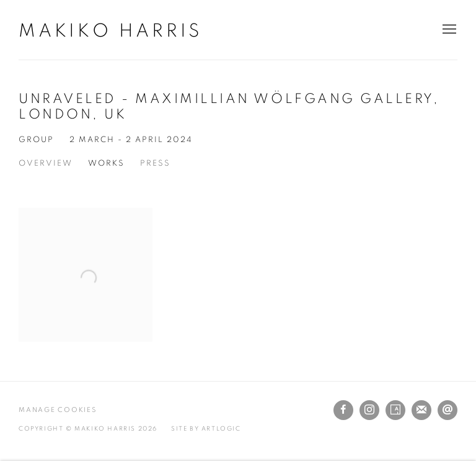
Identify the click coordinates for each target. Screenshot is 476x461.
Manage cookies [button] (58, 410)
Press (155, 163)
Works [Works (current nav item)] (106, 163)
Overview (46, 163)
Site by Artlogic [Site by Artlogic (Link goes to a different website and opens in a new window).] (206, 429)
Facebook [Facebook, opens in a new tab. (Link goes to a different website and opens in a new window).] (343, 410)
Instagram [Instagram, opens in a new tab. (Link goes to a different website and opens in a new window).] (369, 410)
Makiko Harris (110, 31)
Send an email (447, 410)
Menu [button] (448, 30)
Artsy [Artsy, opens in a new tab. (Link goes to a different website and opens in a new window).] (395, 410)
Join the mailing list (421, 410)
